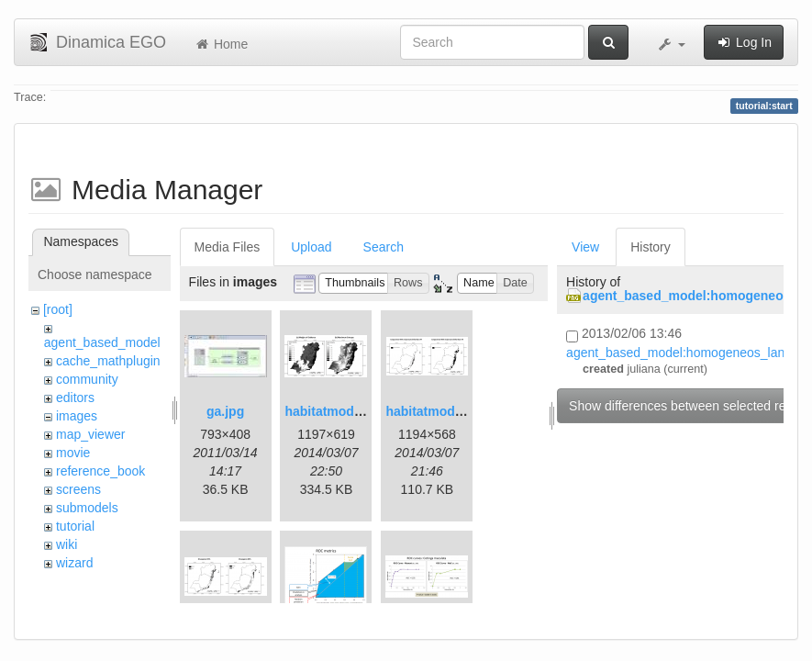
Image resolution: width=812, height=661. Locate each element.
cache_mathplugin (108, 361)
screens (78, 489)
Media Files (228, 247)
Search (384, 247)
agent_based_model (102, 342)
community (87, 379)
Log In (744, 42)
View (585, 247)
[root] (58, 309)
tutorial (75, 526)
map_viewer (90, 434)
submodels (87, 508)
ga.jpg (225, 411)
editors (75, 398)
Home (221, 44)
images (77, 416)
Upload (311, 247)
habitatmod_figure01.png (361, 411)
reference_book (100, 471)
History (651, 247)
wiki (67, 544)
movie (73, 453)
